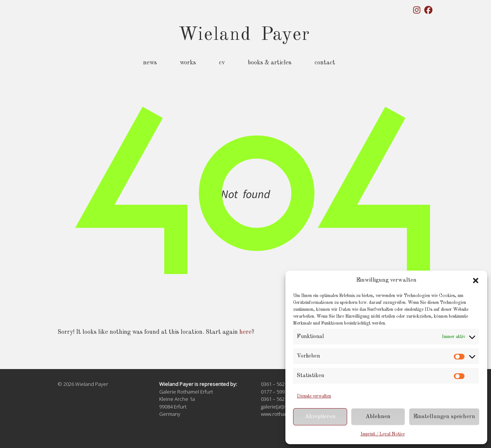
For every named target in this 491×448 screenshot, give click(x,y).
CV (222, 63)
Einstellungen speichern (444, 417)
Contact (325, 63)
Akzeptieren (320, 417)
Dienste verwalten (314, 396)
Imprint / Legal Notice (383, 434)
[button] (476, 281)
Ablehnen (378, 417)
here (245, 332)
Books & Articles (270, 63)
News (150, 63)
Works (188, 63)
